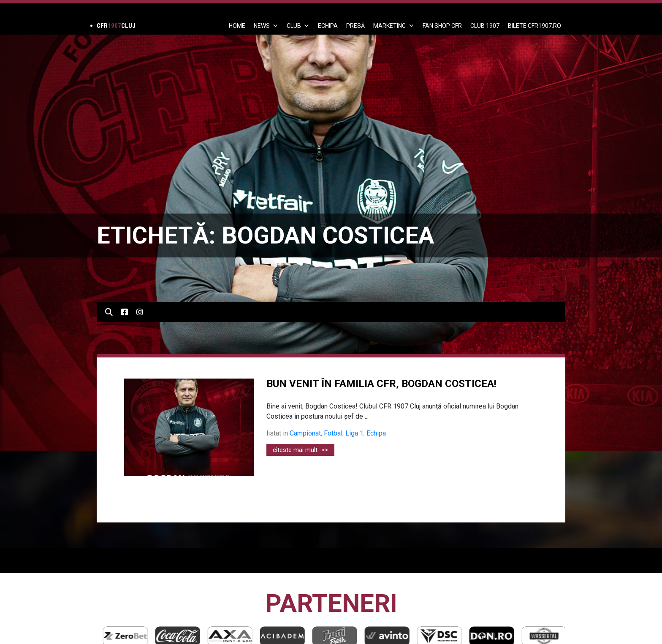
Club (298, 26)
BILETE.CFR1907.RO (534, 26)
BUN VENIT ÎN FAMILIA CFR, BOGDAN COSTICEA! (381, 384)
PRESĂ (355, 26)
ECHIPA (328, 26)
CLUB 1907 (485, 26)
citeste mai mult (300, 450)
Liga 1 (354, 433)
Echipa (376, 433)
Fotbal (333, 433)
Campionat (305, 433)
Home (237, 26)
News (266, 26)
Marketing (394, 26)
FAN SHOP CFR (442, 26)
